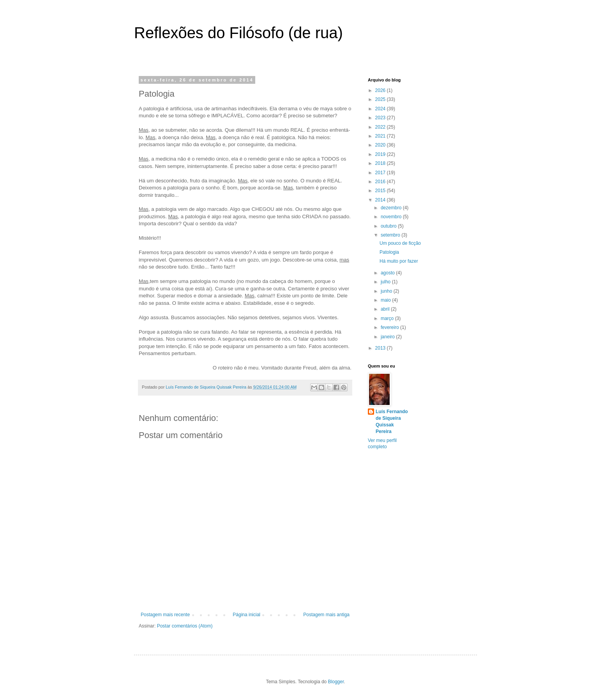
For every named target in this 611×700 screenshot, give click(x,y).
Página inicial (246, 615)
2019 (381, 154)
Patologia (389, 252)
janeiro (388, 337)
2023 (381, 118)
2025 (381, 99)
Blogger (336, 682)
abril (386, 309)
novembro (392, 217)
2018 (381, 163)
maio (386, 300)
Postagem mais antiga (326, 615)
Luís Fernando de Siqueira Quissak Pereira (392, 421)
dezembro (392, 208)
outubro (389, 226)
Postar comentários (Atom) (185, 626)
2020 (381, 145)
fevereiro (390, 327)
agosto (388, 273)
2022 (381, 127)
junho (387, 291)
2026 (381, 90)
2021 (381, 136)
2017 (381, 173)
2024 (381, 109)
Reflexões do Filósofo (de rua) (238, 33)
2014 (381, 200)
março (388, 318)
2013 (381, 348)
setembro (391, 235)
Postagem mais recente (165, 615)
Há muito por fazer (399, 261)
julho (386, 282)
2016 (381, 182)
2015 (381, 191)
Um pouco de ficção (400, 243)
